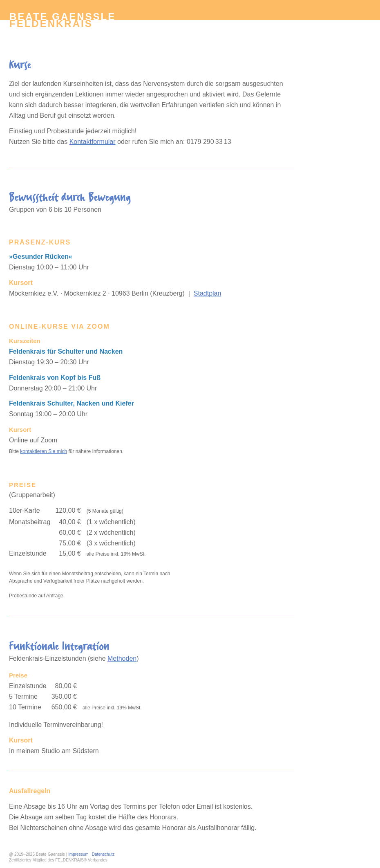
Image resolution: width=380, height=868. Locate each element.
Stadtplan (208, 293)
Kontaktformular (93, 142)
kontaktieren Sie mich (44, 451)
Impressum (78, 854)
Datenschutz (103, 854)
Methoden (122, 658)
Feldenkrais (51, 24)
